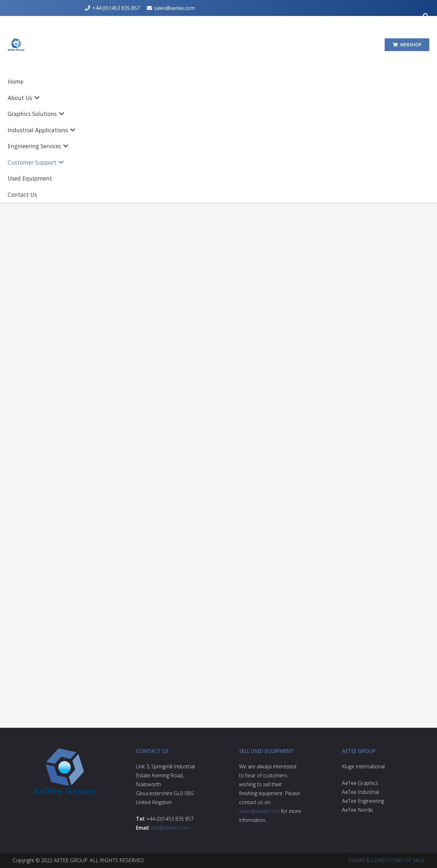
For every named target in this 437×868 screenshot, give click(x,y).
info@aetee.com (170, 828)
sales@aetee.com (125, 253)
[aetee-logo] (32, 45)
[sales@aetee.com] (363, 274)
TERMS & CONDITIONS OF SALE (386, 860)
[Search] (395, 161)
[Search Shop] (379, 161)
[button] (114, 45)
